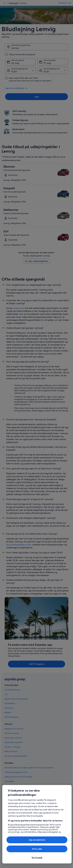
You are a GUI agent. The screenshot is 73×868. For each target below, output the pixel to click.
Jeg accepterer (37, 840)
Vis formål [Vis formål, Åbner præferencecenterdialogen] (37, 858)
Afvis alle (37, 849)
